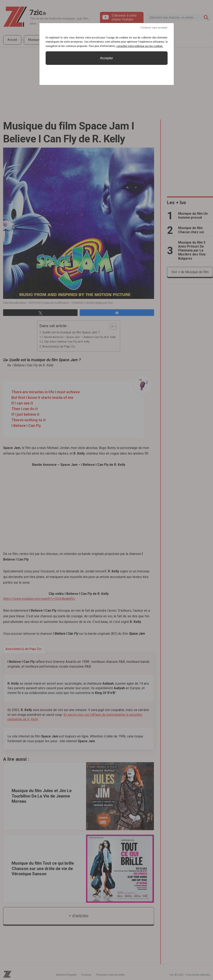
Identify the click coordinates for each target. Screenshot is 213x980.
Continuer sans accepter (154, 28)
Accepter (106, 58)
